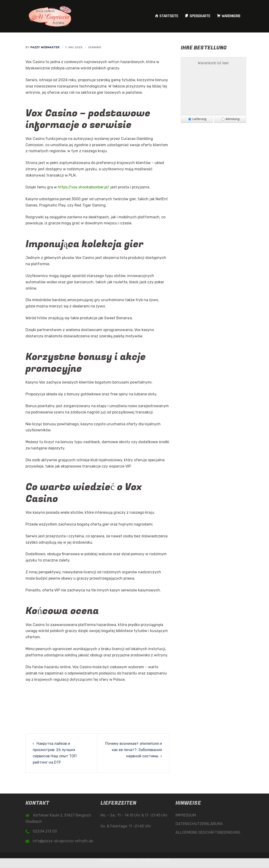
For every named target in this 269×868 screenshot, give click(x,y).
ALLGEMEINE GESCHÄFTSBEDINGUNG (208, 832)
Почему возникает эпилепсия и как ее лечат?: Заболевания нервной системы (134, 750)
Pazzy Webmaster (45, 47)
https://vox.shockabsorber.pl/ (84, 187)
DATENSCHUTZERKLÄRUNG (199, 824)
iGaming (95, 47)
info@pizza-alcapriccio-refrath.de (63, 841)
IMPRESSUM (186, 815)
